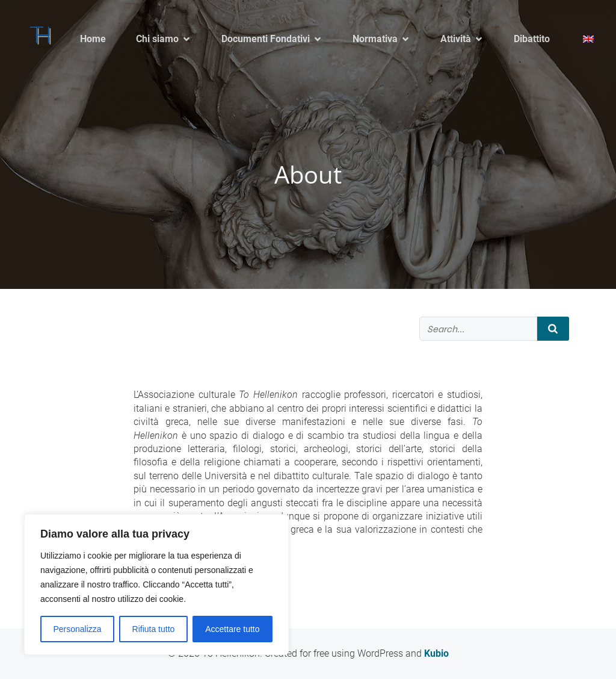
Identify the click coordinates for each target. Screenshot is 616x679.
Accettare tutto (232, 629)
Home (93, 39)
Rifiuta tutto (154, 629)
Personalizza (77, 629)
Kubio (436, 653)
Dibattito (532, 39)
